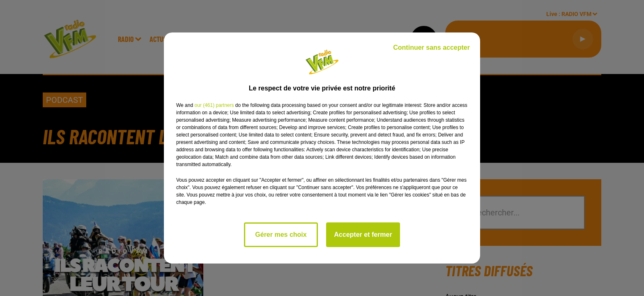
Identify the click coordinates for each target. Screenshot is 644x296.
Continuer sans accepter (431, 47)
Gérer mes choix (281, 235)
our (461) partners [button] (214, 105)
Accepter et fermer (363, 235)
